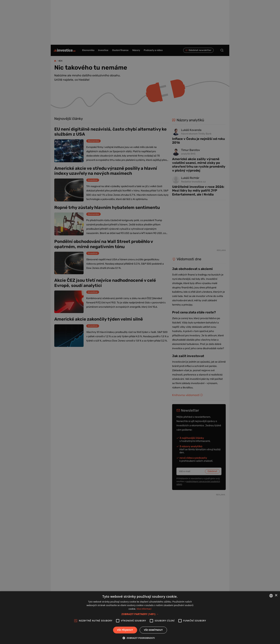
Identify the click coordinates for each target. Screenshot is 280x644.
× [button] (276, 595)
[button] (140, 614)
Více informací (144, 609)
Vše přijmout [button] (125, 630)
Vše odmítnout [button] (153, 630)
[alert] (140, 322)
